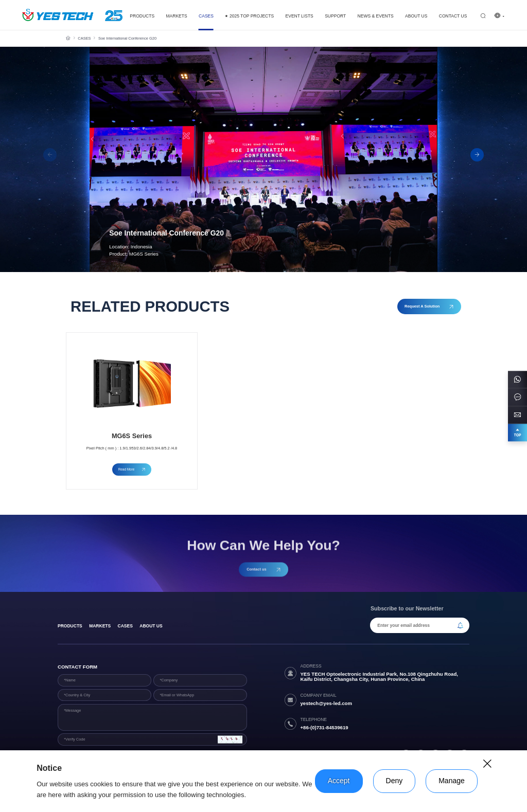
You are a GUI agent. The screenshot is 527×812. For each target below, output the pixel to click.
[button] (477, 155)
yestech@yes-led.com (326, 703)
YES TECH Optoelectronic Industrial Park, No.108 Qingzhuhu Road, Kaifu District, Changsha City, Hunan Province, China (379, 677)
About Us (151, 626)
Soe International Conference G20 (127, 38)
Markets (100, 626)
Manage (452, 781)
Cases (125, 626)
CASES (84, 38)
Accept (339, 781)
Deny (394, 781)
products (70, 626)
